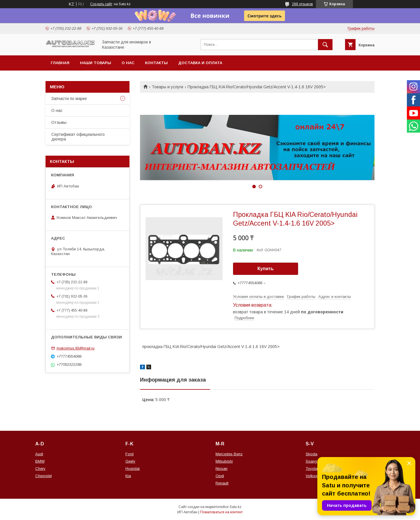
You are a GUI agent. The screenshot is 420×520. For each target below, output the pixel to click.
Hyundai (133, 469)
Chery (40, 469)
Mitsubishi (224, 461)
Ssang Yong (316, 461)
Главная (60, 63)
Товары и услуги (167, 87)
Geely (130, 461)
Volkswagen (316, 476)
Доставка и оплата (200, 63)
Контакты (156, 63)
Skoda (311, 454)
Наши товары (96, 63)
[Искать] (325, 45)
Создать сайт (101, 4)
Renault (222, 483)
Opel (220, 476)
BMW (40, 461)
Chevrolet (43, 476)
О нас (128, 63)
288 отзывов (302, 4)
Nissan (222, 469)
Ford (129, 454)
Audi (39, 454)
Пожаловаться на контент (221, 512)
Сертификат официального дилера (78, 137)
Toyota (312, 469)
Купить (266, 269)
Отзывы (59, 122)
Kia (128, 476)
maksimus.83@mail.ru (76, 348)
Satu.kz (236, 507)
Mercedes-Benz (229, 454)
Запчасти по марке (69, 99)
